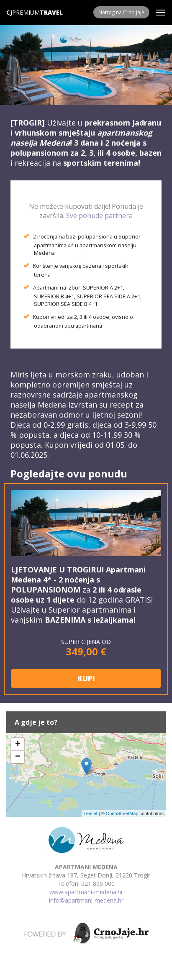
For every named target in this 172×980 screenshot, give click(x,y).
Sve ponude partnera (99, 215)
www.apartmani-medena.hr (86, 892)
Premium (23, 12)
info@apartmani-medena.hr (86, 900)
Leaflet (91, 813)
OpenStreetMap (122, 813)
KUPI (86, 678)
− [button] (18, 757)
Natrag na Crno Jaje (121, 12)
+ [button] (18, 744)
